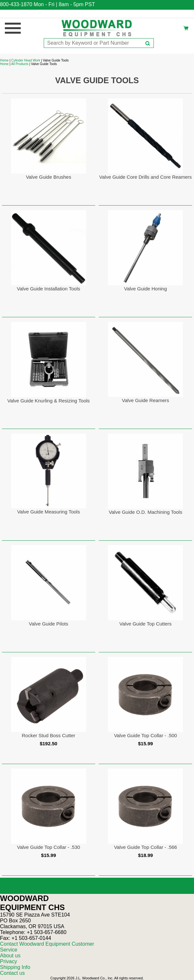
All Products (20, 64)
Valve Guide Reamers (145, 400)
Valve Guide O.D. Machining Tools (146, 512)
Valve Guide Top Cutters (146, 624)
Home (4, 60)
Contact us (12, 973)
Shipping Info (15, 967)
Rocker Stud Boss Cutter (48, 735)
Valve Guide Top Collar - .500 (146, 735)
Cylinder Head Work (26, 60)
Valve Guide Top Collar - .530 (49, 847)
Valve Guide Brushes (49, 177)
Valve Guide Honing (145, 289)
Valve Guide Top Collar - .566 (146, 847)
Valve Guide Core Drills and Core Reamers (145, 177)
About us (10, 956)
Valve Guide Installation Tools (48, 289)
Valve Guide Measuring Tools (49, 512)
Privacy (8, 961)
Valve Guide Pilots (48, 624)
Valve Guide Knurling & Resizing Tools (49, 401)
